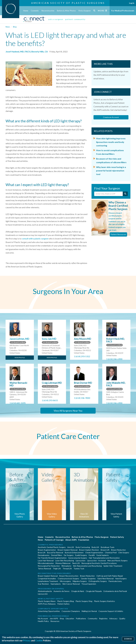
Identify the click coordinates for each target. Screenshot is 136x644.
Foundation (84, 540)
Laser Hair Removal (46, 561)
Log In (132, 3)
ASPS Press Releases (47, 604)
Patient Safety (117, 537)
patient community (75, 19)
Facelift (92, 555)
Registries (103, 618)
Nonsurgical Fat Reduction (49, 566)
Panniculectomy (115, 581)
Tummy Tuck (79, 568)
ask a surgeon (56, 19)
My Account (43, 618)
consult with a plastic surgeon (35, 239)
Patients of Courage (54, 540)
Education (70, 618)
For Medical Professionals (123, 11)
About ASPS (71, 540)
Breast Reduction (118, 550)
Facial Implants (103, 555)
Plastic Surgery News (47, 601)
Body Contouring (83, 547)
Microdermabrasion (46, 563)
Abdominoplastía (45, 591)
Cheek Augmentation (94, 553)
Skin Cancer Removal (71, 584)
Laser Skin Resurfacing (65, 561)
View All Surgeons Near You (68, 411)
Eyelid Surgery (81, 555)
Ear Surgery (69, 555)
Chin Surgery (124, 553)
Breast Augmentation (47, 550)
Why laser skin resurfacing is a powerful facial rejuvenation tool (111, 171)
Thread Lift (67, 568)
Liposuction (81, 561)
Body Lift (95, 547)
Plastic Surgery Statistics (104, 601)
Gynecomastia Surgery (78, 558)
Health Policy (43, 621)
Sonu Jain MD (49, 339)
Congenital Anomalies (47, 578)
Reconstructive (48, 11)
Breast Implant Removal (68, 550)
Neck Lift (76, 563)
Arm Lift (71, 547)
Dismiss (128, 639)
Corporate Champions (71, 611)
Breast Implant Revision (89, 550)
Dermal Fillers (57, 555)
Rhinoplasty (66, 566)
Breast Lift (105, 550)
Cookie (39, 640)
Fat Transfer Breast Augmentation (52, 558)
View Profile (20, 358)
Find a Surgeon (85, 11)
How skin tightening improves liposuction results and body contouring (111, 142)
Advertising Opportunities (49, 611)
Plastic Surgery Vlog (84, 601)
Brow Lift (42, 553)
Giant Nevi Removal (105, 578)
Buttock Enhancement (74, 553)
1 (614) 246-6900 (114, 359)
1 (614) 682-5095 (18, 403)
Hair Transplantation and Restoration (104, 558)
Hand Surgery (121, 578)
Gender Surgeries (88, 578)
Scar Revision (43, 584)
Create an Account (111, 117)
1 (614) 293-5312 (82, 356)
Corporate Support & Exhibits (111, 611)
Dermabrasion (44, 555)
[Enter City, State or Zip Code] (109, 194)
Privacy (27, 640)
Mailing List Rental (89, 611)
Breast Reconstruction (69, 576)
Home (26, 11)
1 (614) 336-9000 (82, 398)
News (8, 27)
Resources (55, 621)
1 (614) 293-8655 (50, 400)
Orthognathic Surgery (98, 581)
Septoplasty (56, 584)
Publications (81, 618)
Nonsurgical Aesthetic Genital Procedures (99, 563)
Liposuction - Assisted (96, 561)
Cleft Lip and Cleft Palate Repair (110, 576)
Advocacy (113, 618)
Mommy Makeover (63, 563)
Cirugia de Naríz (78, 591)
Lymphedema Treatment (48, 581)
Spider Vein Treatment (113, 566)
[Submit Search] (125, 194)
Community (93, 618)
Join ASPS (54, 618)
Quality (122, 618)
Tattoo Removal (44, 568)
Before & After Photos (66, 11)
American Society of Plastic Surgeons (68, 3)
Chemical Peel (111, 553)
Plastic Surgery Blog (66, 601)
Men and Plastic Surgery (117, 561)
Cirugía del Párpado (94, 591)
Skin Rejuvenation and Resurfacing (87, 566)
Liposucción (43, 594)
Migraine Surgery (80, 581)
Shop (62, 618)
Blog (15, 27)
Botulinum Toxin (108, 547)
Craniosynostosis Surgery (68, 578)
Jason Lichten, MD (19, 339)
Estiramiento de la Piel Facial (115, 591)
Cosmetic (35, 11)
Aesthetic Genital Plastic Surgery (52, 547)
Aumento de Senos (61, 591)
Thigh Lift (57, 568)
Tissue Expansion (89, 584)
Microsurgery (65, 581)
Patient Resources (118, 234)
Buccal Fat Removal (55, 553)
